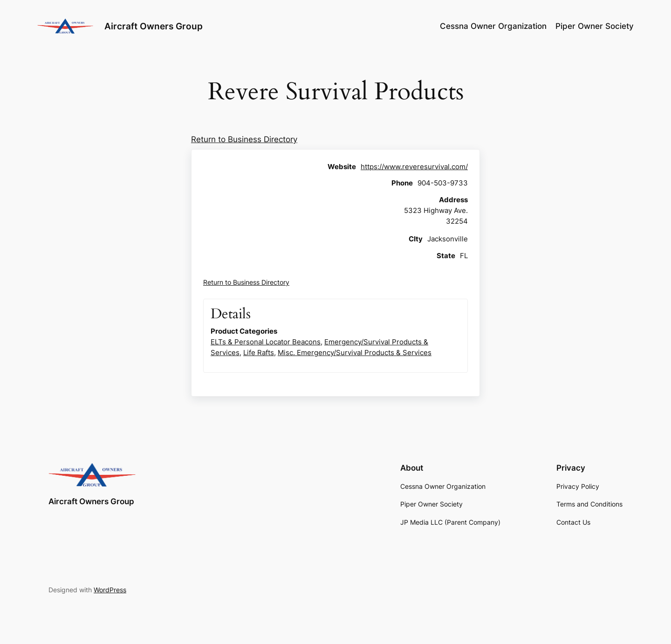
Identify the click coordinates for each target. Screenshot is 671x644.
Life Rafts (259, 353)
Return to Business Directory (244, 139)
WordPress (110, 590)
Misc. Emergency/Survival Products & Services (355, 353)
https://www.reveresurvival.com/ (414, 167)
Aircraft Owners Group (154, 26)
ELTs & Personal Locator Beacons (266, 342)
